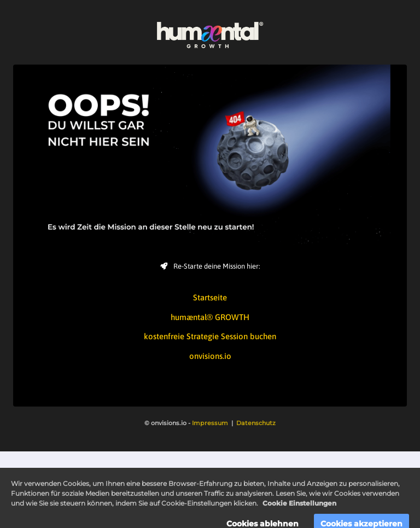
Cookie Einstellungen (299, 509)
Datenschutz (256, 423)
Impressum (210, 423)
